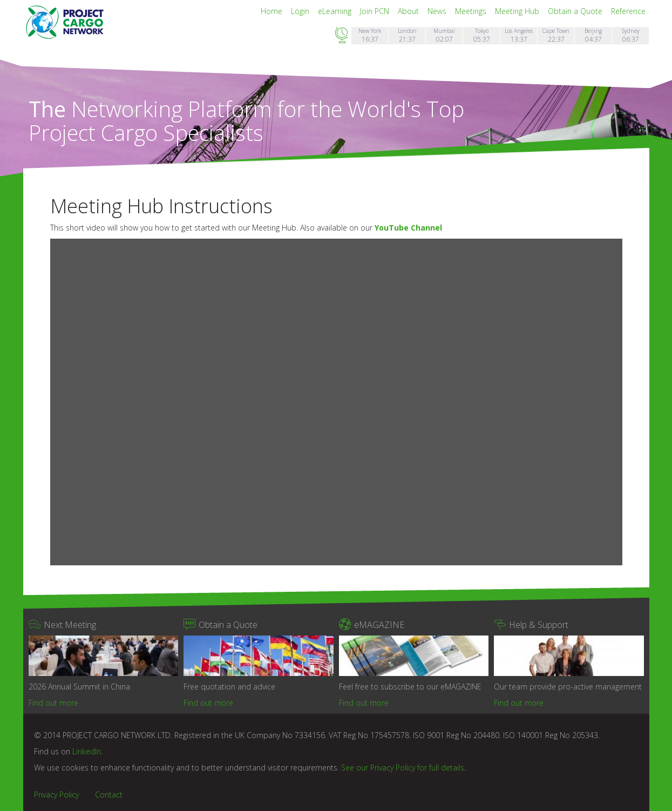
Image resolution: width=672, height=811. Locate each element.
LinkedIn (87, 751)
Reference (628, 11)
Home (273, 11)
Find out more (53, 703)
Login (301, 11)
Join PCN (376, 11)
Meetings (472, 11)
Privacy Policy (56, 795)
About (409, 11)
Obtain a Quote (576, 11)
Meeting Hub (518, 11)
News (438, 11)
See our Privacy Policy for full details (403, 768)
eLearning (336, 11)
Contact (109, 795)
